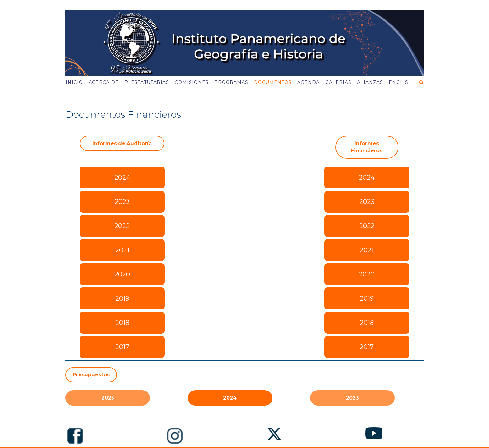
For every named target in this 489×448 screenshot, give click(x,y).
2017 (122, 347)
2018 (122, 323)
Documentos (273, 82)
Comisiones (192, 82)
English (401, 82)
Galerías (338, 82)
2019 (122, 298)
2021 (122, 250)
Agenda (308, 82)
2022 (122, 226)
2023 (122, 202)
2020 (122, 274)
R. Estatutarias (147, 82)
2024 (122, 178)
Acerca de (104, 82)
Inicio (74, 82)
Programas (231, 82)
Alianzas (370, 82)
